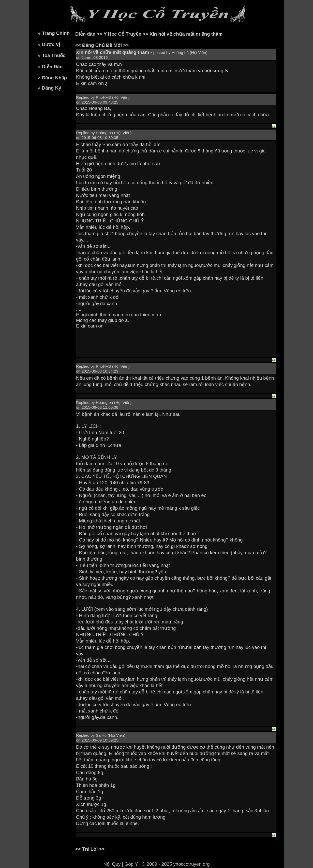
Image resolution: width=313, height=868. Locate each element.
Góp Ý (131, 864)
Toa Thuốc (54, 55)
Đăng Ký (52, 88)
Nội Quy (112, 864)
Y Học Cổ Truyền (122, 34)
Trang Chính (56, 33)
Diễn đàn (85, 34)
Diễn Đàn (52, 67)
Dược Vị (51, 44)
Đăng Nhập (54, 78)
